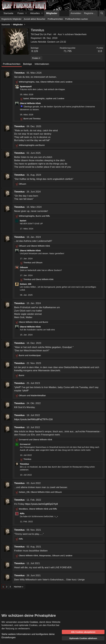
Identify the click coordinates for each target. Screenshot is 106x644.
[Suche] (102, 13)
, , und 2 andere (46, 82)
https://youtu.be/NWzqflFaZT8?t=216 (33, 419)
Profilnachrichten (55, 19)
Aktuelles (35, 13)
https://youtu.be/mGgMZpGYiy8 (41, 504)
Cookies (34, 622)
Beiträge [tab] (28, 64)
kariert (23, 221)
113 (100, 51)
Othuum (24, 267)
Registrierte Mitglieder (11, 19)
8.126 (35, 51)
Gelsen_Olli (26, 284)
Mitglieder (52, 13)
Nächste (18, 587)
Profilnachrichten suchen (76, 19)
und (32, 119)
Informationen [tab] (42, 64)
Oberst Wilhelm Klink (30, 103)
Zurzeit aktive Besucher (35, 19)
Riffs (22, 513)
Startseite (8, 13)
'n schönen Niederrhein (75, 34)
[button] (26, 13)
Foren (21, 13)
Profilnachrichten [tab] (12, 64)
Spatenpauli (26, 86)
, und (34, 216)
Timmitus (19, 73)
